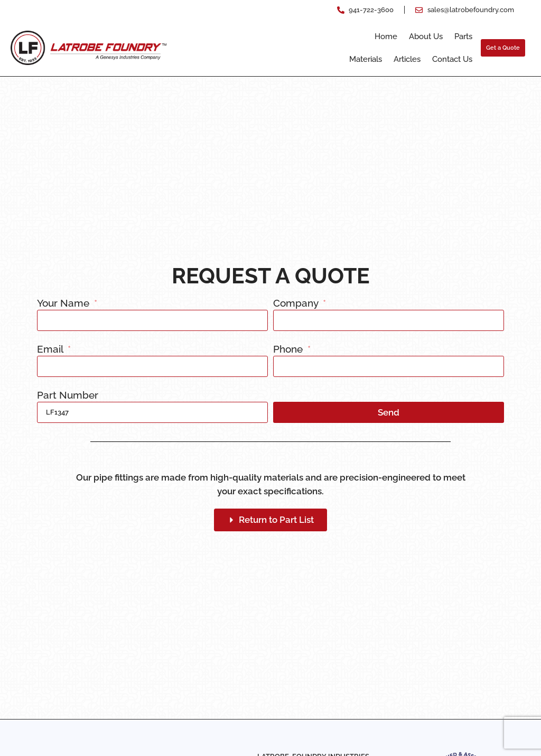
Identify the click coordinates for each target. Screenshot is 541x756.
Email (51, 349)
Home (386, 36)
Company (297, 303)
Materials (366, 59)
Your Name (64, 303)
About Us (426, 36)
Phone (289, 349)
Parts (463, 36)
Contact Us (452, 59)
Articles (407, 59)
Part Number (68, 395)
